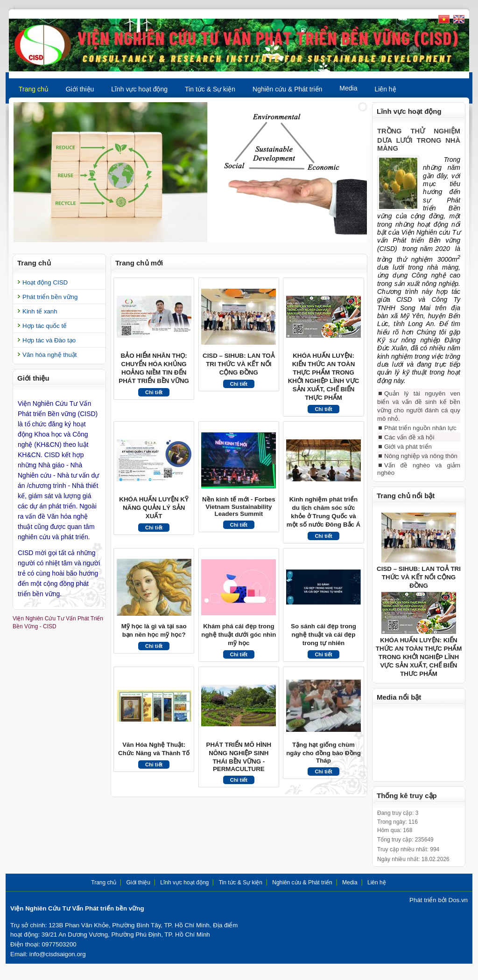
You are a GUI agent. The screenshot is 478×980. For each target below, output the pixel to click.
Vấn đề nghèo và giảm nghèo (419, 476)
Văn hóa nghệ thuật (50, 355)
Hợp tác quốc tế (45, 326)
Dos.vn (458, 907)
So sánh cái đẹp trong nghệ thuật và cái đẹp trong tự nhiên (323, 635)
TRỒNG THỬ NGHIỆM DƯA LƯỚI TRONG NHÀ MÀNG (419, 140)
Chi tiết (154, 392)
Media (348, 88)
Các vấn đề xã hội (409, 444)
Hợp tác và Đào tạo (49, 340)
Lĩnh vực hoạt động (139, 89)
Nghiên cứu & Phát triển (287, 89)
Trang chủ (34, 89)
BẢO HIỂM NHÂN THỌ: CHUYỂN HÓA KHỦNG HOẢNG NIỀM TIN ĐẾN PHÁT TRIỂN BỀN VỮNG (154, 368)
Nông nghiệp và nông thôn (421, 463)
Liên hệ (385, 89)
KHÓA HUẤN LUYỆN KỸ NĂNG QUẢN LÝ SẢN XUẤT (154, 508)
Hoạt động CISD (45, 282)
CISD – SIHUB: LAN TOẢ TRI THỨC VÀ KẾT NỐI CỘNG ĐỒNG (239, 364)
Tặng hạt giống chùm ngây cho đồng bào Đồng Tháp (323, 753)
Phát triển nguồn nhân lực (420, 435)
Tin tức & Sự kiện (210, 89)
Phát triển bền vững (50, 297)
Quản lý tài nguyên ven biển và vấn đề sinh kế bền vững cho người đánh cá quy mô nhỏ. (419, 413)
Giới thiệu (80, 89)
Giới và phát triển (408, 454)
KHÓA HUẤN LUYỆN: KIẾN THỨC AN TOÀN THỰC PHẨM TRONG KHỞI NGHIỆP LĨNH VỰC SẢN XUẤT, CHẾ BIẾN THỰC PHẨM (324, 377)
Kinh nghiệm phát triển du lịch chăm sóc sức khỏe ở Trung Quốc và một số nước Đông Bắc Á (323, 512)
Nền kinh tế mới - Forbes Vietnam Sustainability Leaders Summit (239, 507)
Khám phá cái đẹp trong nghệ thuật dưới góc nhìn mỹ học (239, 635)
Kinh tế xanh (40, 311)
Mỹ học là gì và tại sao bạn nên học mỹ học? (154, 630)
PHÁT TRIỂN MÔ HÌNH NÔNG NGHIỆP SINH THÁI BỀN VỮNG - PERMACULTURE (239, 757)
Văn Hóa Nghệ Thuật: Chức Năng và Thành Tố (154, 749)
